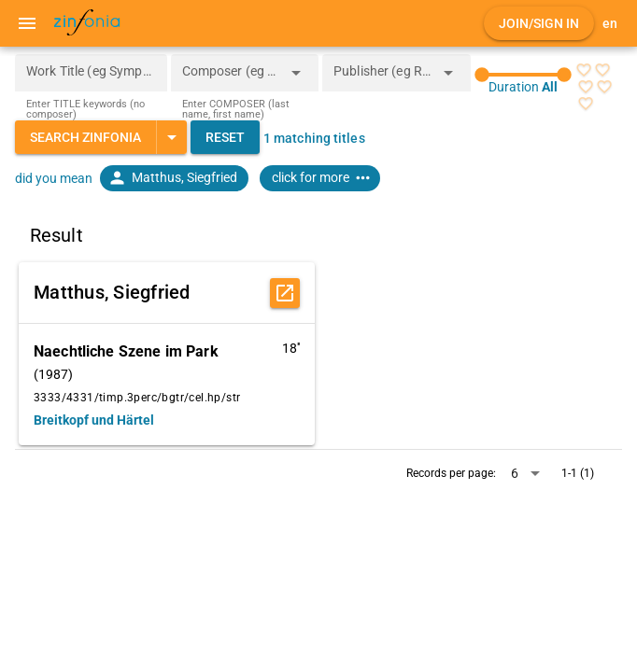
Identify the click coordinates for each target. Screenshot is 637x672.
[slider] (523, 75)
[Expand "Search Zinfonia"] (171, 137)
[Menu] (27, 23)
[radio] (584, 70)
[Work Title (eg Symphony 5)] (91, 73)
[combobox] (231, 78)
